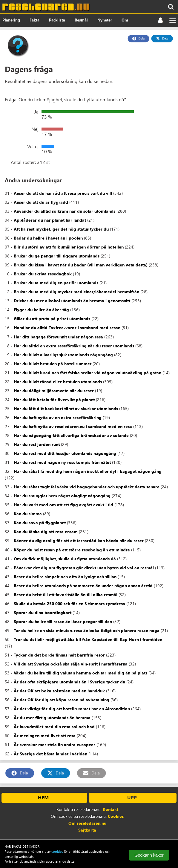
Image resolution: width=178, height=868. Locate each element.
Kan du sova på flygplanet (40, 523)
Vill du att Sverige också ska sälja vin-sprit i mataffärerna (71, 664)
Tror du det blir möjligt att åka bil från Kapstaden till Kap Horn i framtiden (88, 639)
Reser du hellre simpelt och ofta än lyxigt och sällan (65, 577)
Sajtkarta (87, 830)
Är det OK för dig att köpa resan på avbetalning (62, 700)
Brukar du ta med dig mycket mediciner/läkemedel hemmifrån (76, 292)
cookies (57, 851)
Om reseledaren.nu (87, 823)
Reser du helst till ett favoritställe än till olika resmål (66, 595)
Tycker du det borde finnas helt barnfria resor (59, 655)
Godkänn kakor (149, 855)
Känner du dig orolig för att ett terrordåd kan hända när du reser (79, 540)
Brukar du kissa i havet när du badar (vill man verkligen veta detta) (81, 265)
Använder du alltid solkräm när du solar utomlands (65, 211)
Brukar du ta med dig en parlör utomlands (56, 283)
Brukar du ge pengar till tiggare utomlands (57, 256)
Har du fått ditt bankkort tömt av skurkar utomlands (66, 408)
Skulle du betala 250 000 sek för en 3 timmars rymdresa (69, 604)
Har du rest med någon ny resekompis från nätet (62, 462)
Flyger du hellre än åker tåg (41, 310)
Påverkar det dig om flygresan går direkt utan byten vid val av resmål (84, 568)
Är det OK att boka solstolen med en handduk (59, 691)
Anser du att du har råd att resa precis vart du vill (63, 193)
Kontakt (111, 809)
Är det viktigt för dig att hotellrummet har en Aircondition (72, 709)
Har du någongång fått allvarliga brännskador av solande (71, 435)
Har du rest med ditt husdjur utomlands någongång (65, 453)
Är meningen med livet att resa (45, 736)
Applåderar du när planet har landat (50, 220)
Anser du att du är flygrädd (41, 202)
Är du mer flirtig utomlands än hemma (52, 718)
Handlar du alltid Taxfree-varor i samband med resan (67, 328)
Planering (11, 20)
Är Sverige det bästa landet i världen (50, 754)
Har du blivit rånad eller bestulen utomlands (58, 382)
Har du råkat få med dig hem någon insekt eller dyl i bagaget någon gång (88, 471)
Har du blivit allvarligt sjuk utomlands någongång (63, 355)
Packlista (57, 20)
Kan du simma (28, 514)
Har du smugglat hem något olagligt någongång (62, 496)
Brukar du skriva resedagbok (43, 274)
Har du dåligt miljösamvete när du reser (54, 391)
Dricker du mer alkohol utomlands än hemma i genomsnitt (72, 301)
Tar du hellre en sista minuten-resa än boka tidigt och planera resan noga (87, 630)
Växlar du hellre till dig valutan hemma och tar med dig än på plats (80, 673)
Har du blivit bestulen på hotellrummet (53, 364)
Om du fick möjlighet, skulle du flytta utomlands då (65, 559)
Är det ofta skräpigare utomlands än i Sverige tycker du (69, 682)
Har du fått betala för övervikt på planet (54, 400)
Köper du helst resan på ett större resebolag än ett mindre (72, 550)
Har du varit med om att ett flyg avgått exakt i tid (63, 505)
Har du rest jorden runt (37, 444)
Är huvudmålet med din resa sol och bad (54, 727)
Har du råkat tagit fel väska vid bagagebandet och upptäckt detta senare (87, 487)
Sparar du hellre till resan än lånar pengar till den (63, 621)
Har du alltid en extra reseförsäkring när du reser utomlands (74, 346)
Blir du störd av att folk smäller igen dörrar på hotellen (69, 247)
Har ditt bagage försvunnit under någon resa (58, 337)
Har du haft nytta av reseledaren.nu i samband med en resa (73, 426)
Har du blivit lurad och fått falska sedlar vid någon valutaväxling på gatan (88, 373)
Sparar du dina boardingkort (43, 612)
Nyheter (105, 20)
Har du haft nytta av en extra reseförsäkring (58, 417)
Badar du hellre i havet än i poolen (48, 238)
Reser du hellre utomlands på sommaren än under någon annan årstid (83, 586)
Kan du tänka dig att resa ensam (46, 532)
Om (125, 20)
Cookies (116, 816)
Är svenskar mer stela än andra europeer (55, 744)
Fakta (34, 20)
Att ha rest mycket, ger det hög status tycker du (61, 229)
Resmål (81, 20)
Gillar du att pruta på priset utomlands (52, 319)
